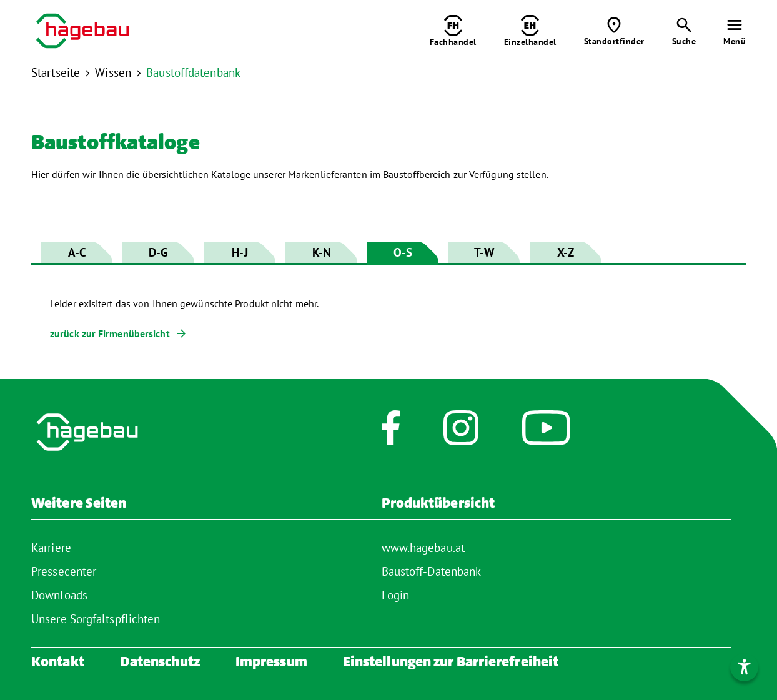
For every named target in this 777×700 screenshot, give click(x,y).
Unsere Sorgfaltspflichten (96, 619)
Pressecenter (64, 571)
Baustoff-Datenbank (432, 571)
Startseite (56, 72)
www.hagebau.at (423, 548)
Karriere (51, 548)
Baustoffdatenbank (193, 72)
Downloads (59, 595)
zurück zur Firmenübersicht (110, 333)
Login (396, 595)
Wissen (113, 72)
